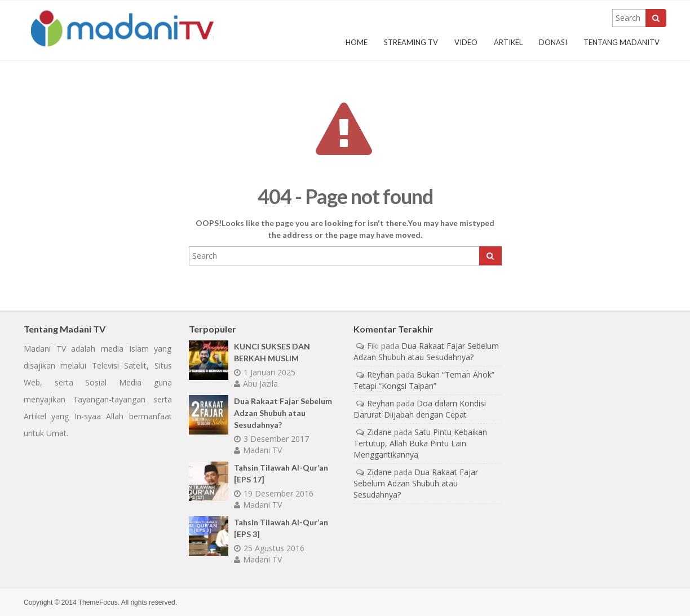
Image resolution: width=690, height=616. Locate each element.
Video (466, 42)
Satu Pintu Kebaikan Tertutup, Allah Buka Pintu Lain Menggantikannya (420, 443)
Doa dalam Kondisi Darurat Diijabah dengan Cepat (420, 409)
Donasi (553, 42)
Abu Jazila (256, 384)
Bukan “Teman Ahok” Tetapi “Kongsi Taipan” (424, 380)
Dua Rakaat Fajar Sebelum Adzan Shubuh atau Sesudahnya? (283, 413)
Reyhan (381, 375)
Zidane (379, 432)
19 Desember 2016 (274, 493)
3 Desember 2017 (271, 439)
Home (357, 42)
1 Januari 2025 (265, 372)
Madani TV (258, 450)
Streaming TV (411, 42)
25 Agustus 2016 (269, 548)
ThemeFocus (98, 602)
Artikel (508, 42)
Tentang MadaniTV (622, 42)
